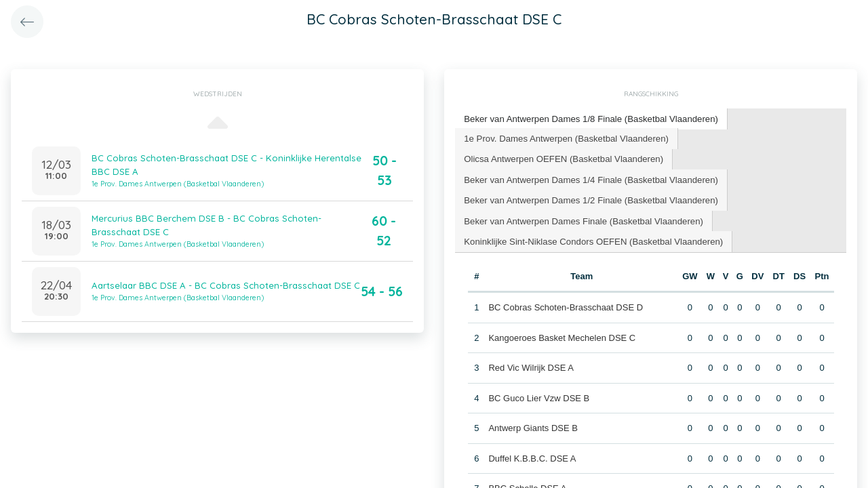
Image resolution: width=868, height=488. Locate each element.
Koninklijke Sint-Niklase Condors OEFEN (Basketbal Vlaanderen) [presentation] (591, 239)
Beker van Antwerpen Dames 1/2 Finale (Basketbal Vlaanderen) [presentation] (589, 198)
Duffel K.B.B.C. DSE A (532, 456)
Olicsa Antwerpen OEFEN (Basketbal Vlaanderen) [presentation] (562, 158)
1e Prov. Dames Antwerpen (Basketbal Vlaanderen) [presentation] (565, 137)
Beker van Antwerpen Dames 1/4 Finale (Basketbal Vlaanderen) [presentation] (589, 178)
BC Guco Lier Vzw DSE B (539, 395)
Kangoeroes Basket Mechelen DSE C (562, 335)
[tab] (589, 119)
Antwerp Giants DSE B (533, 426)
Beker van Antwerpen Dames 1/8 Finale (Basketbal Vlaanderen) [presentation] (589, 118)
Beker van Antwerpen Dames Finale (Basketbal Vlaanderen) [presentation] (581, 219)
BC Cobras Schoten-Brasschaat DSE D (566, 305)
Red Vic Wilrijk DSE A (531, 366)
